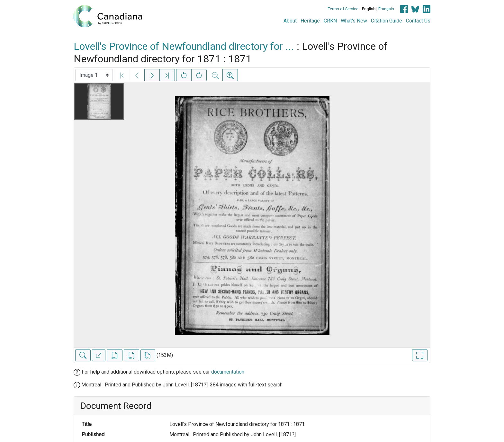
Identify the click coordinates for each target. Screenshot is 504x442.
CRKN (330, 21)
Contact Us (418, 21)
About (290, 21)
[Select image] (94, 75)
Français (386, 9)
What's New (354, 21)
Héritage (310, 21)
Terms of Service (343, 9)
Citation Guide (387, 21)
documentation (228, 372)
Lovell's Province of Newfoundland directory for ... (184, 46)
